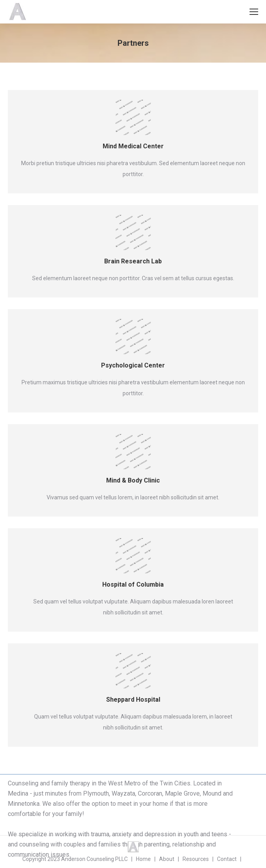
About (167, 859)
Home (143, 859)
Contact (227, 859)
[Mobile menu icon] (254, 12)
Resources (196, 859)
